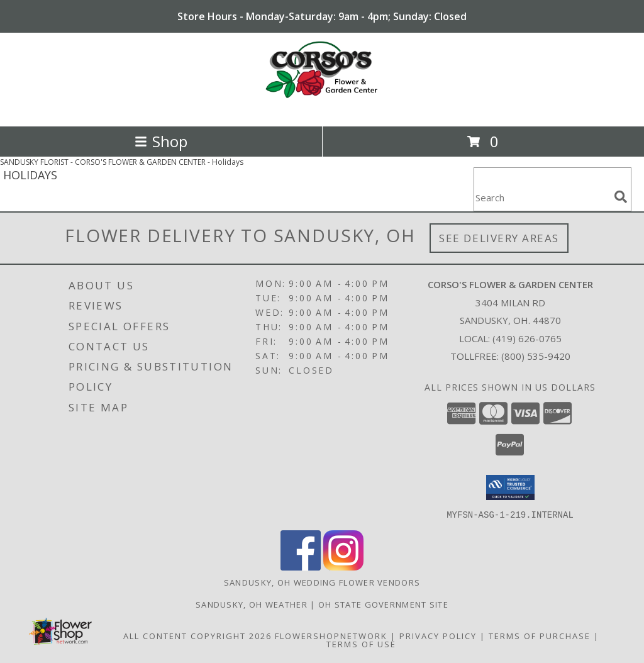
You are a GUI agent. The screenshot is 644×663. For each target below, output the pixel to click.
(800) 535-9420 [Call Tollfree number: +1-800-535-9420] (536, 356)
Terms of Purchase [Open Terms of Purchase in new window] (540, 635)
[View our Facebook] (301, 566)
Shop (161, 141)
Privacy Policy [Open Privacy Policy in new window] (438, 635)
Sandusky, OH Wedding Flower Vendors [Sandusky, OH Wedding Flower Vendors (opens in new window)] (322, 582)
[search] (621, 197)
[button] (510, 487)
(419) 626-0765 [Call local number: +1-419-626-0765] (527, 338)
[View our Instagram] (343, 566)
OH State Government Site (383, 604)
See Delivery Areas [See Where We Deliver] (499, 238)
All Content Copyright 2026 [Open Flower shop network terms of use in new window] (197, 635)
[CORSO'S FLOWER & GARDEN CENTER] (322, 108)
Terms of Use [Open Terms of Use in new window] (361, 643)
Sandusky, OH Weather (252, 604)
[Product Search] (541, 197)
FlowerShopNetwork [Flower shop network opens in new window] (331, 635)
